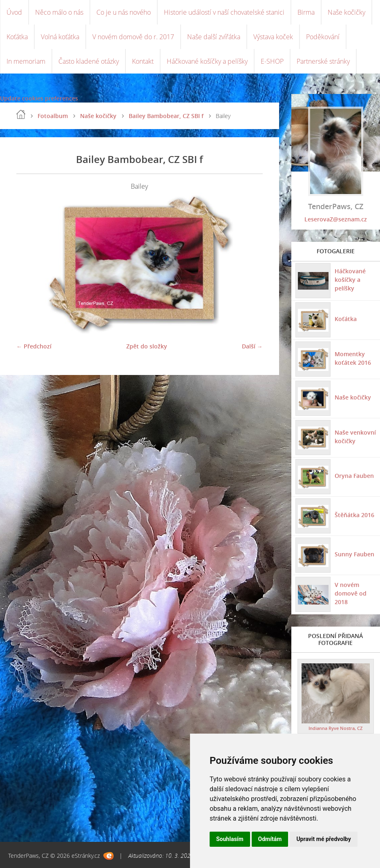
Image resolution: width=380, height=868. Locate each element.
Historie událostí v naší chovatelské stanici (224, 12)
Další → (252, 346)
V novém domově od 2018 (351, 593)
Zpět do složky (147, 346)
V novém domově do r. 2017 (133, 37)
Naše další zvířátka (214, 37)
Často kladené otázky (89, 61)
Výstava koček (273, 37)
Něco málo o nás (59, 12)
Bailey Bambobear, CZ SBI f (166, 116)
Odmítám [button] (270, 839)
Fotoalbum (53, 116)
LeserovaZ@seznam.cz (336, 219)
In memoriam (26, 61)
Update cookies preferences (39, 98)
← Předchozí (34, 346)
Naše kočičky (346, 12)
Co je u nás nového (124, 12)
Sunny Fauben (354, 554)
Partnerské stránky (323, 61)
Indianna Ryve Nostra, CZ (335, 728)
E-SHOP (272, 61)
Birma (306, 12)
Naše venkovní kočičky (355, 437)
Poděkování (323, 37)
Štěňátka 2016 (354, 515)
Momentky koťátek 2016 (353, 358)
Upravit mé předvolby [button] (323, 839)
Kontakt (143, 61)
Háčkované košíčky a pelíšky (207, 61)
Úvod (14, 12)
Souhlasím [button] (230, 839)
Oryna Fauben (354, 476)
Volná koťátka (60, 37)
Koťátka (17, 37)
